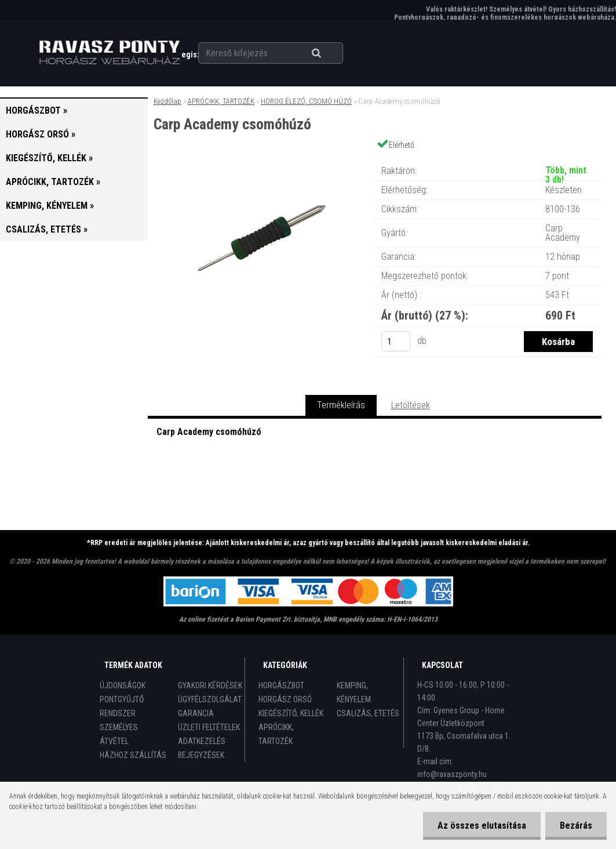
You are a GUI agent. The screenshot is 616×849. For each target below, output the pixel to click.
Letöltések (411, 405)
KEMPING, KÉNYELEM (354, 692)
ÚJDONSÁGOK (123, 685)
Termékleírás (341, 405)
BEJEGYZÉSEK (201, 755)
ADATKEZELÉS (202, 741)
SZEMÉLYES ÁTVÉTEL (119, 734)
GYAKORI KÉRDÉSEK (210, 685)
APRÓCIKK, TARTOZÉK (221, 101)
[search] (331, 53)
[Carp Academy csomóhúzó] (260, 159)
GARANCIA (196, 713)
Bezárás (576, 826)
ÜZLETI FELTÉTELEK (209, 727)
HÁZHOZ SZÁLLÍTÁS (133, 755)
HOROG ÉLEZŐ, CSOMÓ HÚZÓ (306, 101)
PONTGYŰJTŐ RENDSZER (122, 706)
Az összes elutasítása (482, 826)
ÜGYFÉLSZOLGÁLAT (210, 699)
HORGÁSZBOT (281, 685)
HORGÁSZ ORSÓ (285, 699)
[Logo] (110, 53)
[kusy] (396, 341)
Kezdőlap (167, 101)
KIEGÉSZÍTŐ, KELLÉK (291, 713)
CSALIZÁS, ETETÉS (368, 713)
